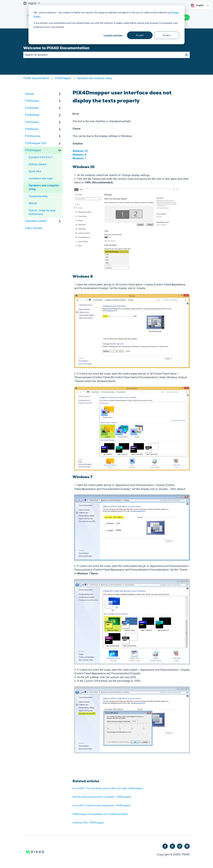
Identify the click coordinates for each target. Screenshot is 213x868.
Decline (167, 35)
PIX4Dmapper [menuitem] (33, 150)
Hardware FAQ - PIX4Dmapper (88, 823)
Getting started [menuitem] (37, 164)
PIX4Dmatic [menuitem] (32, 108)
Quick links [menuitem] (35, 171)
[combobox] (103, 55)
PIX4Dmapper (63, 78)
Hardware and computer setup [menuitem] (44, 187)
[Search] (187, 55)
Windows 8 (79, 155)
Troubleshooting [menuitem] (38, 196)
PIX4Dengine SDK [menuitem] (36, 143)
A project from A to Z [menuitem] (41, 157)
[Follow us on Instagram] (180, 846)
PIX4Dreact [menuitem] (32, 129)
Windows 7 (79, 158)
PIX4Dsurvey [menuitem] (33, 136)
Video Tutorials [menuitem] (34, 228)
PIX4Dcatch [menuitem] (32, 122)
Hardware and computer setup (95, 78)
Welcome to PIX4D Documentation (56, 48)
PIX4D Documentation (36, 78)
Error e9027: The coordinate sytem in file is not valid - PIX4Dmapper (108, 788)
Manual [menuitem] (33, 203)
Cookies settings (113, 35)
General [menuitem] (29, 94)
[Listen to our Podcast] (187, 846)
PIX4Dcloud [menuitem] (32, 101)
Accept (140, 35)
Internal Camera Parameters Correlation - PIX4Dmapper (102, 797)
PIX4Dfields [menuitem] (32, 115)
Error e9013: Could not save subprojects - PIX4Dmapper (102, 805)
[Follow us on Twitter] (172, 846)
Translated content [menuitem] (36, 221)
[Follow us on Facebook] (165, 846)
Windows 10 (80, 151)
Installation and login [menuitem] (41, 178)
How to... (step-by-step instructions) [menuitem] (42, 212)
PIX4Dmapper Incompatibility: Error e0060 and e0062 (100, 814)
